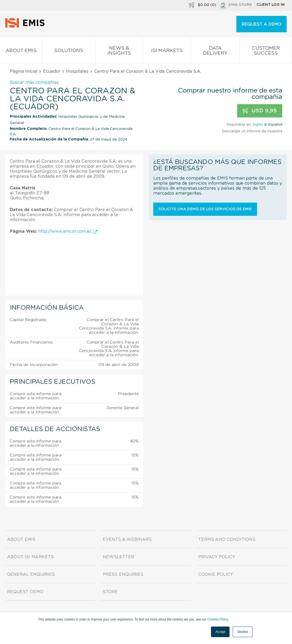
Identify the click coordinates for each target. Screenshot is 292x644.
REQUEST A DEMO (262, 24)
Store (110, 592)
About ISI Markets (30, 557)
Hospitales (77, 71)
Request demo (25, 592)
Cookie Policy (216, 574)
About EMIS (21, 52)
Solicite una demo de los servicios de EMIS (205, 209)
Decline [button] (242, 632)
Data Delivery (215, 52)
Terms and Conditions (227, 540)
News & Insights (119, 52)
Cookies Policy (218, 619)
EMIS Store (236, 5)
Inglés (258, 125)
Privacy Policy (217, 557)
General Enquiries (31, 574)
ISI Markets (167, 52)
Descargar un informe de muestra (252, 131)
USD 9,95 (260, 111)
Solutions (69, 52)
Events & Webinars (127, 540)
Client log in (271, 5)
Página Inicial (24, 71)
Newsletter (118, 557)
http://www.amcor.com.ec (68, 231)
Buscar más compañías (34, 83)
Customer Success (266, 52)
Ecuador (52, 71)
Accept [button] (220, 632)
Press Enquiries (123, 574)
